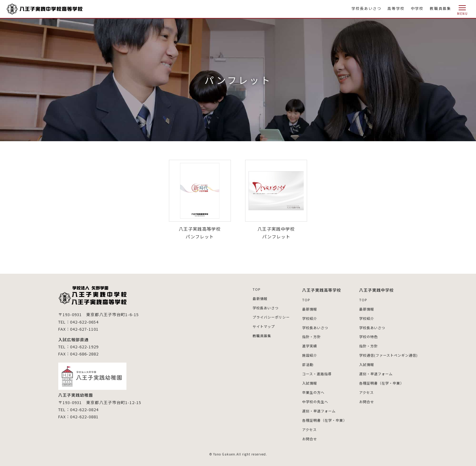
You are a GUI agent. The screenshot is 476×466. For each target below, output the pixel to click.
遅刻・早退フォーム (312, 408)
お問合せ (302, 435)
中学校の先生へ (308, 399)
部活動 (300, 363)
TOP (245, 289)
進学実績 (302, 345)
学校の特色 (365, 336)
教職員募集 (441, 8)
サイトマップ (253, 325)
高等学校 (396, 8)
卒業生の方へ (306, 390)
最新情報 (249, 298)
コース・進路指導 (310, 372)
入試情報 (302, 381)
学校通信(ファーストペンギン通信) (386, 354)
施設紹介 (302, 354)
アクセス (302, 426)
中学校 (417, 8)
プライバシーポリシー (261, 316)
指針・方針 (304, 336)
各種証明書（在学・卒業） (318, 417)
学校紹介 (302, 318)
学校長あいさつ (366, 8)
